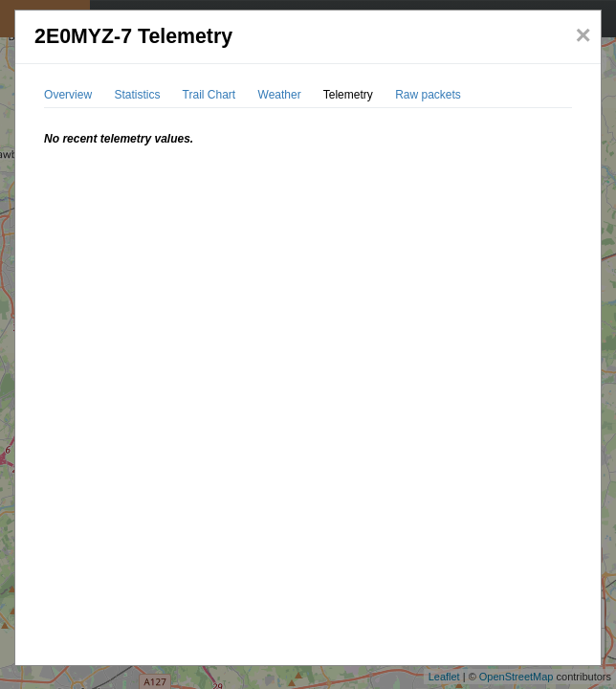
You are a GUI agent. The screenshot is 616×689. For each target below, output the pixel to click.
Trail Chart (209, 95)
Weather (280, 95)
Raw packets (428, 95)
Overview (68, 95)
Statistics (137, 95)
